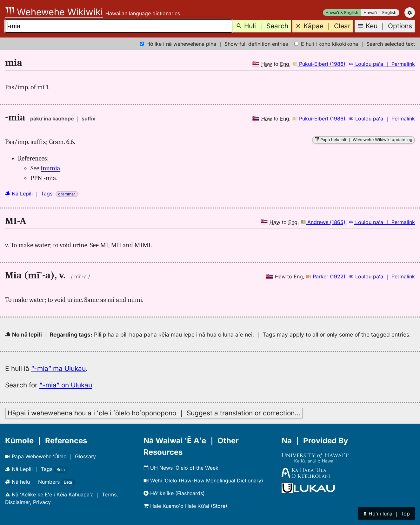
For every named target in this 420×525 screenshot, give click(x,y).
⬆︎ (386, 514)
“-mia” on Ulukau (66, 385)
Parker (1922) (326, 276)
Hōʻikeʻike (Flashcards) (174, 493)
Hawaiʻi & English (342, 13)
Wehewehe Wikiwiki (54, 12)
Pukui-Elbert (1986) (319, 64)
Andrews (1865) (323, 222)
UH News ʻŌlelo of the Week (181, 468)
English (389, 13)
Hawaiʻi (370, 13)
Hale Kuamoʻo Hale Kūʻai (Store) (185, 506)
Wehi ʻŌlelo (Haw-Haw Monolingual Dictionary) (203, 481)
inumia (50, 168)
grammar (67, 194)
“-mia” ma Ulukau (58, 368)
